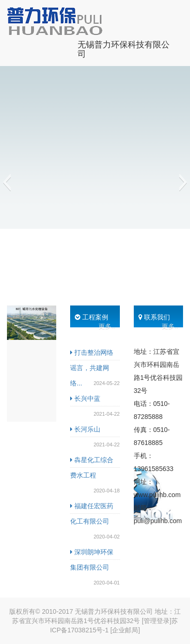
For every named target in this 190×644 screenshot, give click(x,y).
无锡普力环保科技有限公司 (124, 48)
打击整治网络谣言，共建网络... (92, 368)
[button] (7, 182)
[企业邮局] (125, 630)
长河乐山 (85, 429)
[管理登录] (157, 621)
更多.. (107, 326)
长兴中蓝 (85, 398)
